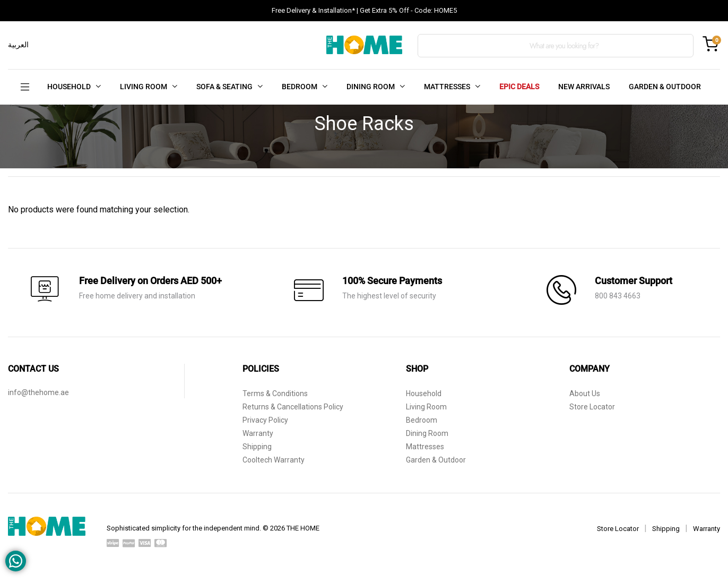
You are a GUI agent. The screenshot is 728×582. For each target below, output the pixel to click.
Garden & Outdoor (436, 460)
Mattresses (425, 447)
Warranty (258, 433)
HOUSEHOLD (69, 87)
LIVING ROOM (144, 87)
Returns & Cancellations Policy (293, 407)
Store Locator (592, 407)
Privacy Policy (265, 420)
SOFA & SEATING (224, 87)
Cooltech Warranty (274, 460)
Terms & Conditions (275, 393)
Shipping (257, 447)
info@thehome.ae (38, 392)
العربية (18, 45)
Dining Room (427, 433)
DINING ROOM (371, 87)
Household (424, 393)
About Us (585, 393)
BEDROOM (300, 87)
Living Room (426, 407)
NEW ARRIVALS (584, 87)
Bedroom (422, 420)
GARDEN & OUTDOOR (665, 87)
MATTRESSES (447, 87)
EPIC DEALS (519, 87)
